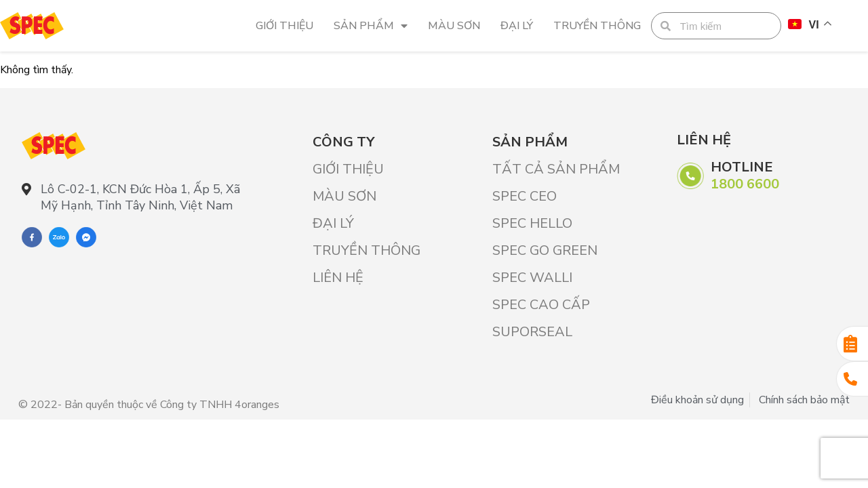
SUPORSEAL (532, 332)
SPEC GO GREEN (545, 250)
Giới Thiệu (284, 26)
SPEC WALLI (532, 278)
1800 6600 (745, 184)
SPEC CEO (525, 196)
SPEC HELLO (532, 223)
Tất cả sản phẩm (556, 169)
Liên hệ (338, 278)
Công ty (343, 142)
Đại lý (517, 26)
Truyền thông (597, 26)
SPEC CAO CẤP (541, 305)
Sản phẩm (371, 26)
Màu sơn (454, 26)
